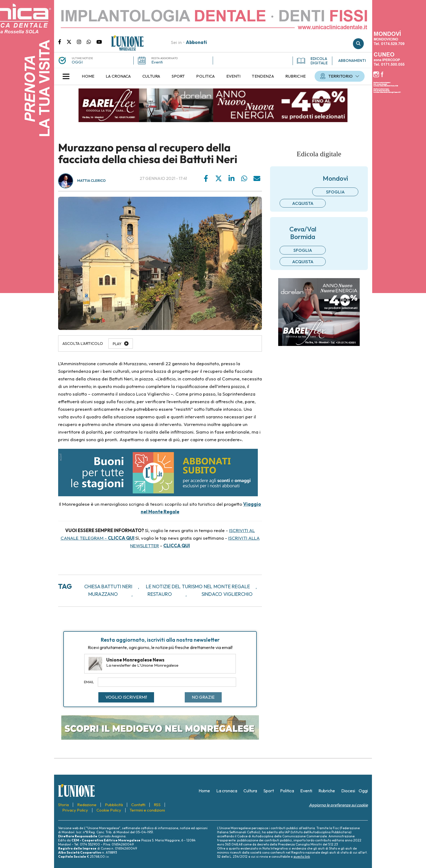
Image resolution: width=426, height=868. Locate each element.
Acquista (303, 203)
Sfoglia (335, 192)
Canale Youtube (99, 42)
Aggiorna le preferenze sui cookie (338, 805)
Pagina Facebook (62, 42)
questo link (302, 856)
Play (117, 344)
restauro (160, 594)
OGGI (77, 62)
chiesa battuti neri (108, 586)
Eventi (157, 62)
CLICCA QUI (121, 538)
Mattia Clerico (91, 181)
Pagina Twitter (72, 42)
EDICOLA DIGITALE (312, 61)
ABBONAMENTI (352, 61)
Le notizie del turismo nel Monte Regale (198, 586)
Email (89, 682)
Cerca (358, 44)
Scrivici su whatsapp (92, 42)
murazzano (103, 594)
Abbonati (196, 42)
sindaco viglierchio (227, 594)
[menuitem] (88, 76)
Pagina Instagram (82, 42)
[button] (66, 76)
